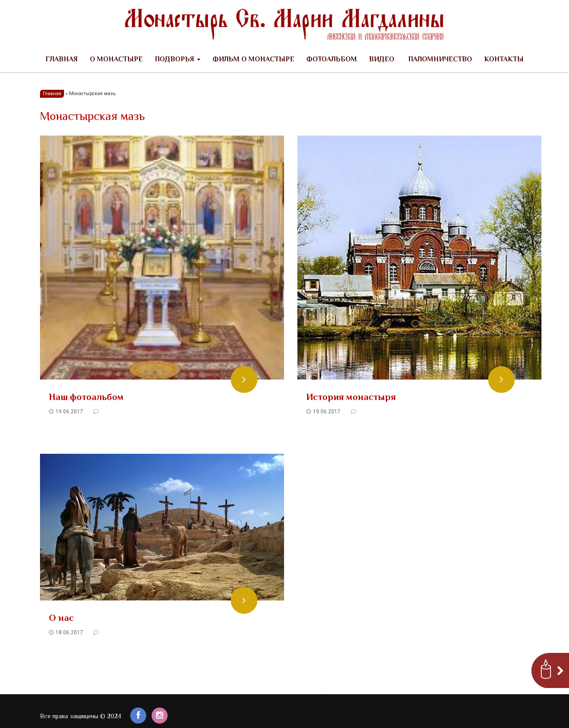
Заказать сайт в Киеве (252, 690)
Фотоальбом (332, 60)
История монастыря (351, 398)
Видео (382, 60)
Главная (62, 60)
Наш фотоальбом (86, 398)
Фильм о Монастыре (253, 60)
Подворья (178, 60)
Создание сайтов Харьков (313, 690)
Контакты (504, 60)
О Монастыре (116, 60)
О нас (61, 619)
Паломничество (439, 60)
